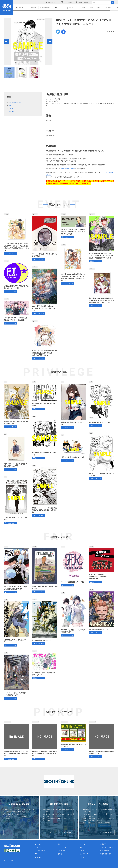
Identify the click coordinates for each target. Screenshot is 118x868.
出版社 (11, 108)
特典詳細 (12, 111)
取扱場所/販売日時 (15, 102)
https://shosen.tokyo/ (68, 169)
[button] (6, 42)
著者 (10, 105)
